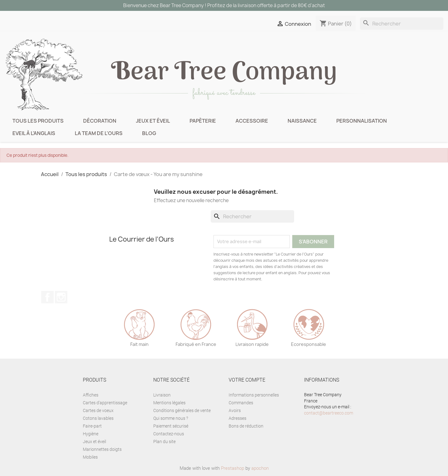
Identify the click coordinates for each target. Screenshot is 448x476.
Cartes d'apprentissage (105, 403)
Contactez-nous (169, 434)
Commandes (241, 403)
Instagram (61, 297)
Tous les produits (38, 121)
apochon (260, 468)
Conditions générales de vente (182, 410)
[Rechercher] (402, 24)
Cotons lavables (98, 418)
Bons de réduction (246, 426)
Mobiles (90, 457)
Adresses (237, 418)
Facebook (47, 297)
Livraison (162, 395)
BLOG (149, 133)
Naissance (302, 121)
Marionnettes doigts (102, 449)
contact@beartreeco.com (329, 413)
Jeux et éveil (153, 121)
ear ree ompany (224, 73)
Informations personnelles (254, 395)
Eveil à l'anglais (34, 133)
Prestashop (233, 468)
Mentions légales (169, 403)
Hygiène (91, 434)
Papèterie (203, 121)
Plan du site (164, 442)
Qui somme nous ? (171, 418)
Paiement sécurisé (171, 426)
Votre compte (247, 380)
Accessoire (252, 121)
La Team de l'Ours (99, 133)
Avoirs (235, 410)
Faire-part (92, 426)
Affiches (91, 395)
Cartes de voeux (98, 410)
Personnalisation (362, 121)
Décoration (100, 121)
